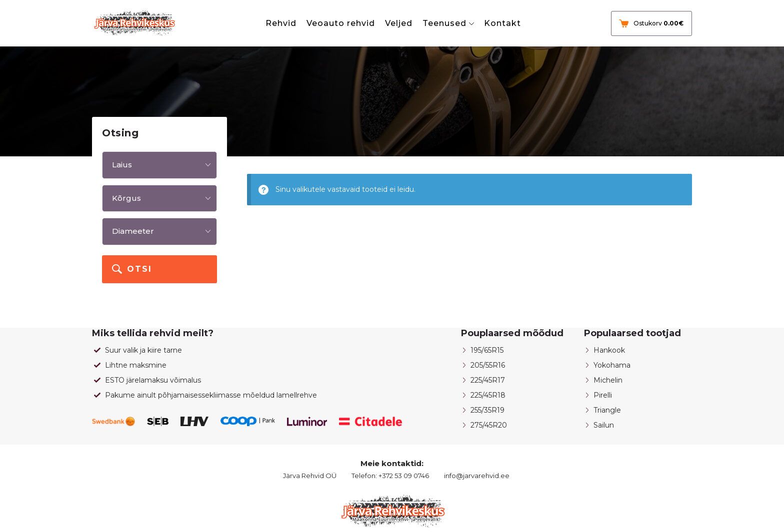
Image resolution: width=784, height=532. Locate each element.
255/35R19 (487, 410)
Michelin (608, 380)
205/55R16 (488, 365)
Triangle (607, 410)
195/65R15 (487, 350)
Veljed (399, 23)
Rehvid (281, 23)
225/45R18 (488, 395)
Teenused (444, 23)
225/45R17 (488, 380)
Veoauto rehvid (341, 23)
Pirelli (603, 395)
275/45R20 (489, 425)
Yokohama (612, 365)
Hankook (609, 350)
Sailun (604, 425)
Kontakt (502, 23)
